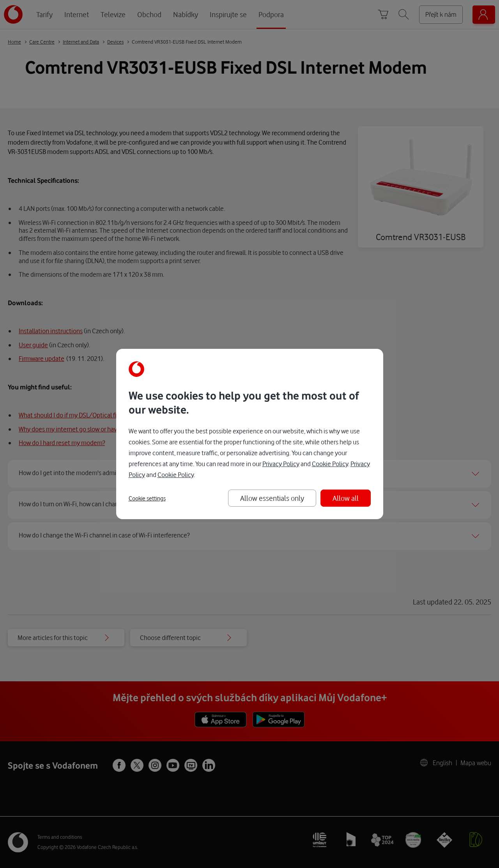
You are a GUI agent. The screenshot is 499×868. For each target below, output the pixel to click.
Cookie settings (147, 499)
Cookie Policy (330, 464)
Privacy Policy (281, 464)
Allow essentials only (272, 498)
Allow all (346, 498)
